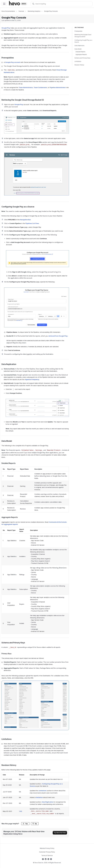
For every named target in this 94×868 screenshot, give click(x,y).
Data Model (78, 49)
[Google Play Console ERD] (35, 705)
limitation (39, 797)
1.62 (21, 811)
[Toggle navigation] (4, 4)
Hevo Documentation (8, 11)
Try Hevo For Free (60, 833)
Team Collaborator (40, 87)
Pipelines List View (32, 223)
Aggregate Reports (81, 54)
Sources (21, 11)
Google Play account (13, 62)
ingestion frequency (32, 379)
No (35, 824)
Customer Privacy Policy (47, 852)
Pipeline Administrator (58, 87)
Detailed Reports (80, 52)
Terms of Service (47, 856)
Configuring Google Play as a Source (83, 41)
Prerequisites (78, 31)
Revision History (79, 65)
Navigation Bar (25, 220)
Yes (25, 824)
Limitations (78, 61)
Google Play (6, 28)
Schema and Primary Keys (82, 58)
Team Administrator (26, 87)
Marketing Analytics (34, 11)
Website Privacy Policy (47, 848)
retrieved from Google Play (58, 336)
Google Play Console (51, 11)
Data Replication (79, 46)
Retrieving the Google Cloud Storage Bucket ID (83, 36)
